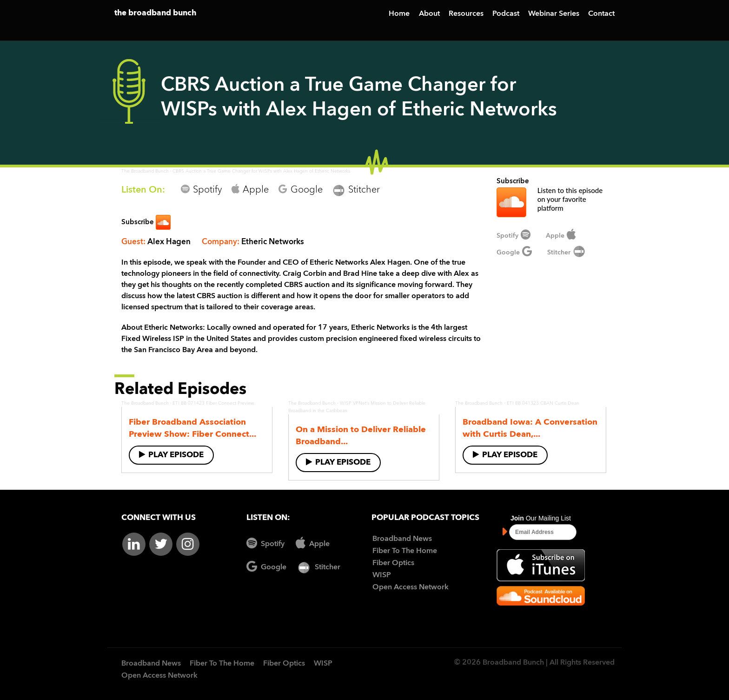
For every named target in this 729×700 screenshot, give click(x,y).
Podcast (506, 14)
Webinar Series (554, 14)
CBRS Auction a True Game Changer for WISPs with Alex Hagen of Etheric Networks (261, 171)
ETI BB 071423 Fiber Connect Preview (213, 403)
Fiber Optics (393, 563)
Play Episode (171, 455)
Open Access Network (411, 587)
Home (399, 14)
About (429, 14)
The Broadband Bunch (145, 171)
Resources (466, 14)
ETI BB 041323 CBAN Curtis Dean (543, 403)
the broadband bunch (155, 13)
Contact (601, 14)
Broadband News (402, 539)
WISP (382, 575)
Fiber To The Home (405, 551)
